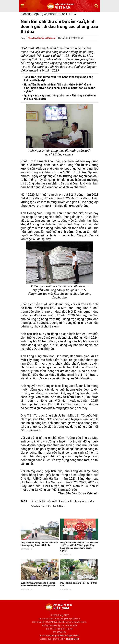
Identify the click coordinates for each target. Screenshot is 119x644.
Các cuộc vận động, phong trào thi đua (48, 14)
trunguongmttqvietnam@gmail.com (63, 636)
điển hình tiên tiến (41, 506)
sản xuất (52, 501)
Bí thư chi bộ (38, 501)
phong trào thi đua (84, 501)
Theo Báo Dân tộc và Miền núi (42, 38)
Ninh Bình (59, 506)
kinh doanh (65, 501)
